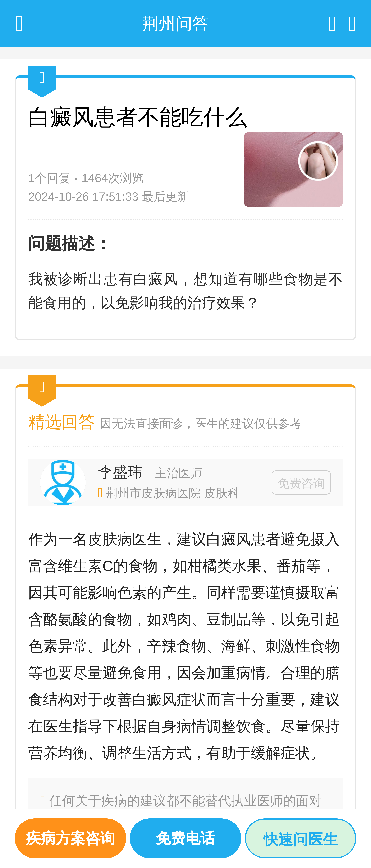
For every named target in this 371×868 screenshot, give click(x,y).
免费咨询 (301, 483)
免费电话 (185, 838)
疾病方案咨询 (70, 838)
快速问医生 (301, 839)
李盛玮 (120, 472)
